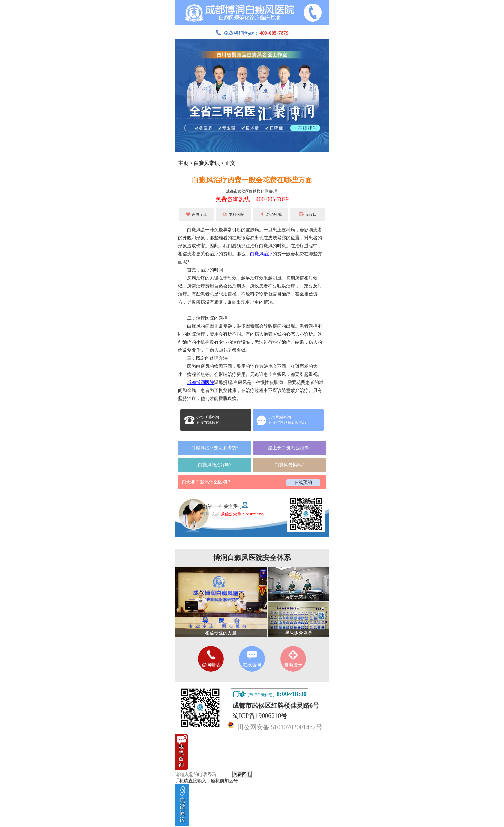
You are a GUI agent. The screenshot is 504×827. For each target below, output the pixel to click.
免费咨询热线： (252, 33)
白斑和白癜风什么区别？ (207, 482)
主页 (183, 163)
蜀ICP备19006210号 (260, 716)
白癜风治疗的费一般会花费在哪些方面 (252, 180)
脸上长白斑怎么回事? (289, 448)
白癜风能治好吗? (215, 465)
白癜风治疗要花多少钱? (215, 448)
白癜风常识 (207, 163)
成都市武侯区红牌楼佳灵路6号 (252, 191)
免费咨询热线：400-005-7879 (252, 199)
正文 (230, 163)
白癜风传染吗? (289, 465)
